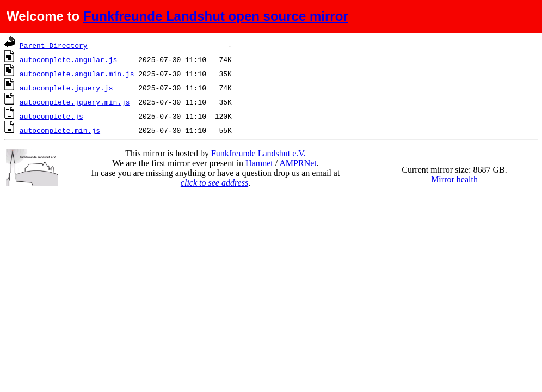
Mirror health (454, 179)
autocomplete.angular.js (68, 59)
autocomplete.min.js (60, 130)
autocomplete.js (51, 116)
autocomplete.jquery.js (66, 88)
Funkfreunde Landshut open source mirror (216, 16)
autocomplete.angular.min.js (77, 73)
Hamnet (259, 163)
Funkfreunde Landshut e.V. (258, 153)
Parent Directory (54, 45)
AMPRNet (298, 163)
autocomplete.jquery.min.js (75, 102)
